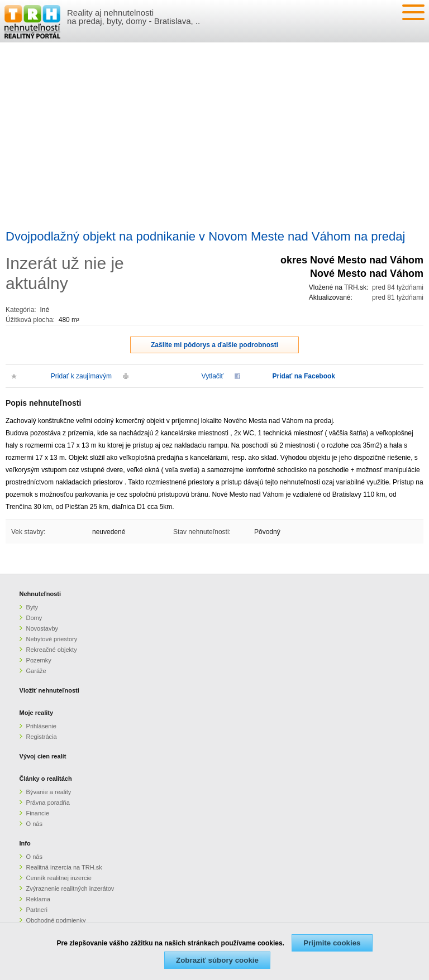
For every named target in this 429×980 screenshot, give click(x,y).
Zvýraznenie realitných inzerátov (70, 888)
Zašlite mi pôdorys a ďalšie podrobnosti (214, 345)
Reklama (38, 899)
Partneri (37, 910)
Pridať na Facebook (304, 376)
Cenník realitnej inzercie (59, 878)
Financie (38, 813)
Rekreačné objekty (52, 650)
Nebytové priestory (52, 639)
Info (25, 843)
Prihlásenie (41, 726)
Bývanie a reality (49, 792)
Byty (32, 607)
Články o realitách (46, 779)
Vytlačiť (213, 376)
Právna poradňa (48, 803)
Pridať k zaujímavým (81, 376)
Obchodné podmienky (56, 920)
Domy (34, 618)
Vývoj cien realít (43, 756)
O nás (34, 824)
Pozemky (39, 660)
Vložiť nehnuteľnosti (49, 690)
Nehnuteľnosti (40, 594)
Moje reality (37, 713)
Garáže (36, 671)
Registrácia (42, 737)
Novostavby (42, 628)
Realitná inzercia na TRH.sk (64, 867)
